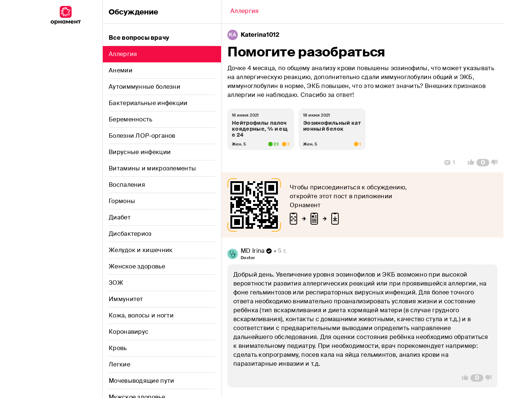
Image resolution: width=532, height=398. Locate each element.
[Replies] (450, 163)
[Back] (244, 12)
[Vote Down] (496, 163)
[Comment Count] (483, 163)
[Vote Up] (469, 163)
